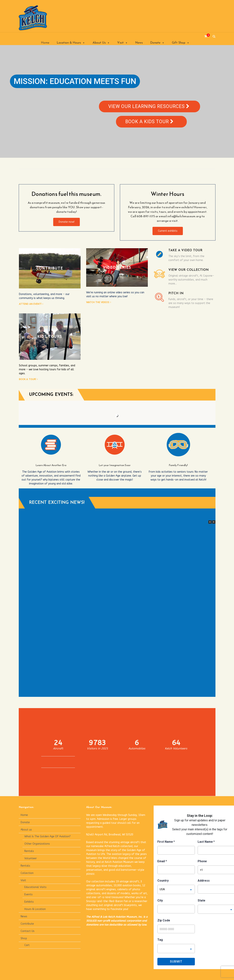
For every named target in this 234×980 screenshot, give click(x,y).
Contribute (27, 924)
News (139, 43)
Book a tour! (27, 379)
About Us (101, 43)
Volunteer (31, 858)
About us (26, 830)
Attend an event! (30, 304)
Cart (27, 945)
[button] (214, 522)
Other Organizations (37, 844)
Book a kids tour (149, 122)
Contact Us (28, 931)
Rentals (29, 851)
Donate (157, 43)
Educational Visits (35, 887)
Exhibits (29, 902)
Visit (123, 43)
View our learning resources (149, 106)
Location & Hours (71, 43)
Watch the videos (98, 302)
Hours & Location (35, 909)
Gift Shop (181, 43)
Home (45, 43)
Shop (24, 938)
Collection (27, 873)
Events (28, 894)
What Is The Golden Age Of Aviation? (47, 836)
